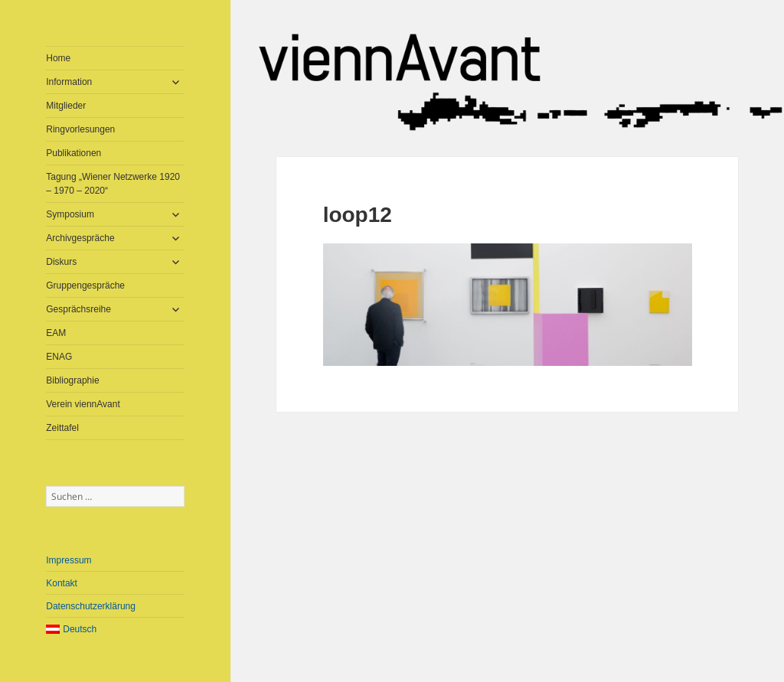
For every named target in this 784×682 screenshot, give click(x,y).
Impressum (69, 560)
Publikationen (73, 153)
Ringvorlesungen (80, 129)
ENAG (59, 357)
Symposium (70, 214)
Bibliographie (72, 380)
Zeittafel (62, 428)
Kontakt (62, 583)
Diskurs (61, 262)
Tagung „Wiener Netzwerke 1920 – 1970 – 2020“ (113, 184)
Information (69, 82)
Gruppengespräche (85, 286)
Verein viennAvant (83, 404)
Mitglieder (66, 106)
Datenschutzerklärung (91, 606)
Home (58, 58)
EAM (56, 333)
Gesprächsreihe (78, 309)
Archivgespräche (80, 238)
